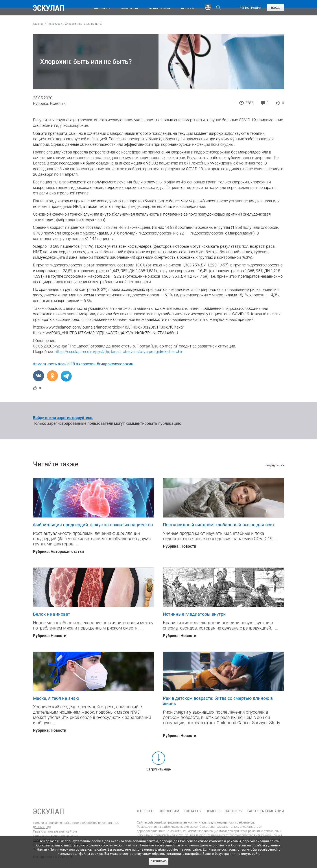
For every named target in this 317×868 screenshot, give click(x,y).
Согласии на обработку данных (256, 845)
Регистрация (250, 8)
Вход (275, 8)
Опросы (188, 8)
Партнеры (234, 811)
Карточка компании (265, 811)
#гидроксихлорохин (115, 364)
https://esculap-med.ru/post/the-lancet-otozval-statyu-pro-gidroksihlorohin (119, 352)
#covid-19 (66, 364)
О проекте (146, 811)
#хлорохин (86, 364)
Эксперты (130, 8)
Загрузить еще (158, 769)
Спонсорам (169, 811)
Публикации (159, 8)
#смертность (45, 364)
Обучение (102, 8)
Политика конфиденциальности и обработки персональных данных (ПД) (76, 825)
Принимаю (158, 861)
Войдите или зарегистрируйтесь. (63, 418)
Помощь (213, 811)
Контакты (193, 811)
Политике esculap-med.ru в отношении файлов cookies (182, 845)
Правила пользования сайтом (55, 831)
